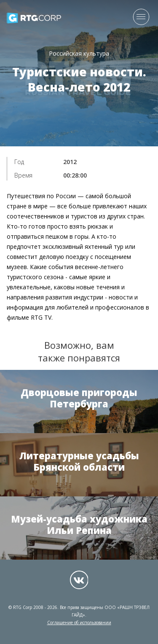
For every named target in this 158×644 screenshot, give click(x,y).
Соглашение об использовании (79, 622)
